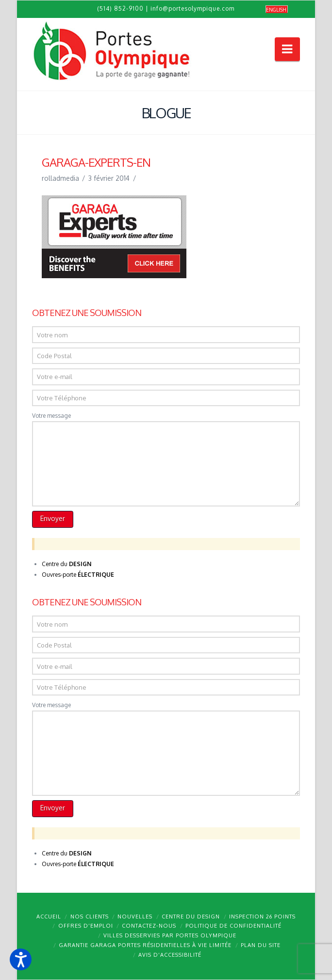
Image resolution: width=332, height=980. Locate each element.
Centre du (66, 564)
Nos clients (90, 917)
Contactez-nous (149, 926)
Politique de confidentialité (233, 926)
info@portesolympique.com (192, 8)
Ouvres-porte (78, 575)
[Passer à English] (277, 9)
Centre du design (191, 917)
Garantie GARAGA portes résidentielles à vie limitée (145, 945)
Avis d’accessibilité (170, 955)
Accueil (49, 917)
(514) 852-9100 (120, 8)
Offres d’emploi (86, 926)
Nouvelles (135, 917)
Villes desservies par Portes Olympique (170, 935)
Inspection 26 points (262, 917)
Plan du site (261, 945)
